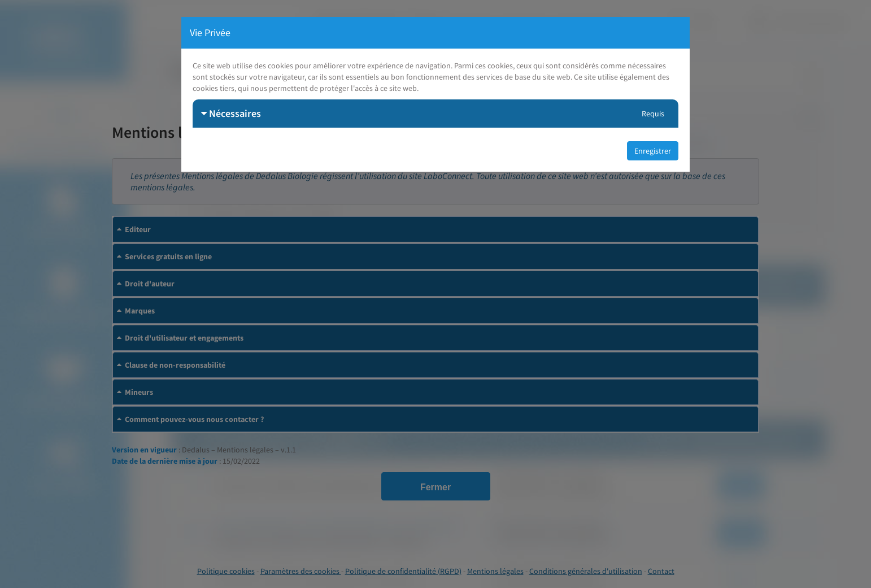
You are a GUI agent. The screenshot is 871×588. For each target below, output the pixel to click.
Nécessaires (231, 113)
